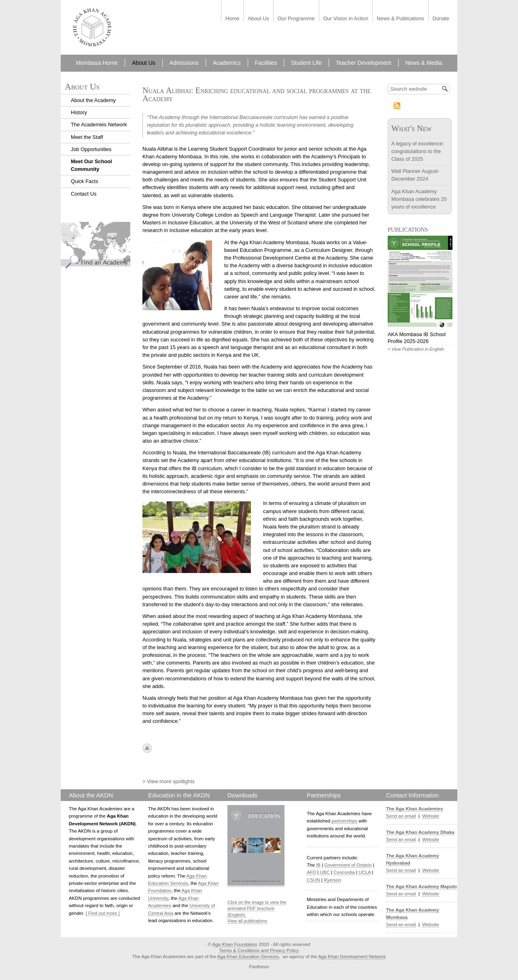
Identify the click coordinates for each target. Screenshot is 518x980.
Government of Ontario (348, 865)
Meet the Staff (87, 137)
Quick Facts (85, 181)
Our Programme (296, 19)
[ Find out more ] (103, 913)
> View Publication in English (416, 349)
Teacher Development (364, 63)
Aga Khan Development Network (352, 957)
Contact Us (84, 194)
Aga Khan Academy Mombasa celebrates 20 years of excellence (419, 199)
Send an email (401, 816)
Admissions (184, 63)
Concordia (344, 872)
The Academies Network (99, 125)
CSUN (313, 880)
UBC (325, 872)
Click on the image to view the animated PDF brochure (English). (257, 909)
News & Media (424, 63)
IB (318, 865)
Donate (441, 19)
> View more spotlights (169, 781)
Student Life (306, 63)
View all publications (247, 921)
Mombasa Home (97, 63)
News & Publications (400, 19)
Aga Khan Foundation (235, 944)
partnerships (344, 821)
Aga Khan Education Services (248, 957)
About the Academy (93, 100)
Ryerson (332, 880)
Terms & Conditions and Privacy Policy (259, 950)
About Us (258, 19)
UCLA (365, 872)
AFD (311, 872)
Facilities (266, 63)
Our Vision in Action (346, 19)
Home (232, 19)
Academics (227, 63)
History (79, 112)
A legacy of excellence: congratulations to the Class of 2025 (418, 151)
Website (430, 816)
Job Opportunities (91, 149)
